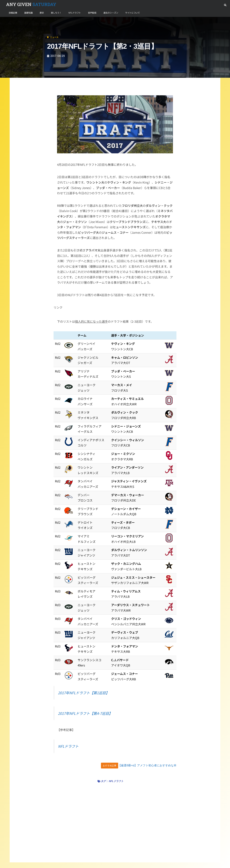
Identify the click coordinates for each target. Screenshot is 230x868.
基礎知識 (28, 13)
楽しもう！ (56, 13)
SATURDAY (31, 4)
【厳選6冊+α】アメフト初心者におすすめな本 (147, 765)
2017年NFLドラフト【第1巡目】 (84, 693)
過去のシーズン (111, 13)
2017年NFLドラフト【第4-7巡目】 (85, 713)
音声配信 (92, 13)
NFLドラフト (75, 13)
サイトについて (133, 13)
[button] (225, 5)
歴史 (42, 13)
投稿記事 (13, 13)
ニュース (20, 21)
